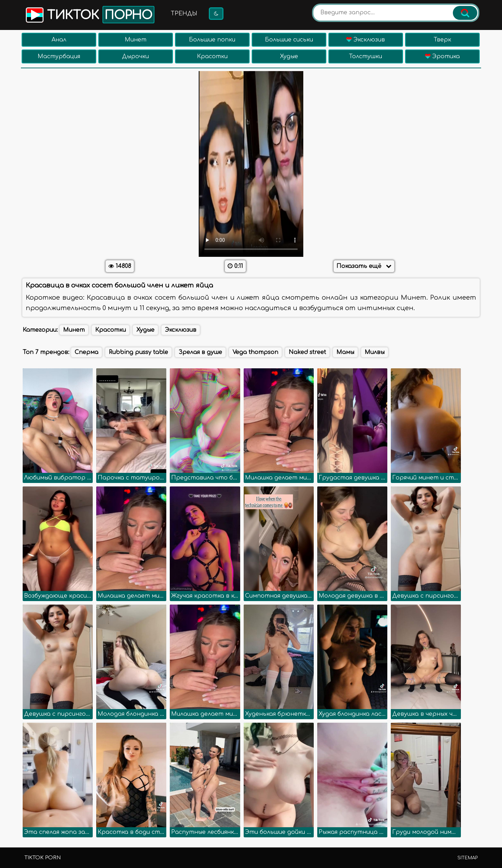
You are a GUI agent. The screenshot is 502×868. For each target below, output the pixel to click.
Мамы (345, 352)
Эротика (442, 56)
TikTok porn (43, 858)
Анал (59, 40)
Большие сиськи (289, 40)
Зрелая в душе (200, 352)
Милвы (375, 352)
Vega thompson (255, 352)
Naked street (307, 352)
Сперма (86, 352)
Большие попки (212, 40)
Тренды (184, 14)
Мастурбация (59, 56)
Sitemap (467, 858)
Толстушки (366, 56)
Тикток (89, 15)
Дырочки (135, 56)
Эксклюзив (366, 40)
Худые (289, 56)
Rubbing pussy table (138, 352)
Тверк (442, 40)
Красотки (212, 56)
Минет (136, 40)
